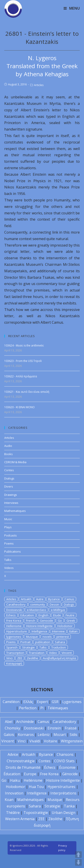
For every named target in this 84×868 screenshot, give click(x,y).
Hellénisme (33, 780)
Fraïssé (71, 728)
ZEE (20, 658)
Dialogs (9, 478)
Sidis (73, 735)
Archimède (25, 722)
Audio (8, 446)
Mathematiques (15, 511)
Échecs (50, 767)
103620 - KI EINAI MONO (19, 407)
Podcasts (11, 535)
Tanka (69, 806)
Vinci (9, 658)
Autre (40, 599)
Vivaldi (35, 741)
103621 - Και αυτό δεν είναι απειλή (27, 392)
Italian (73, 631)
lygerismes (14, 637)
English (43, 615)
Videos (9, 568)
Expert (42, 702)
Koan (9, 800)
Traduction (59, 647)
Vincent (67, 653)
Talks (8, 560)
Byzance (54, 599)
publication (43, 642)
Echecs (11, 615)
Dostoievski (14, 610)
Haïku (15, 780)
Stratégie (52, 806)
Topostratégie (36, 813)
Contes (9, 470)
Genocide (46, 621)
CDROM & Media (15, 462)
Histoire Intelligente (39, 626)
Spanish (12, 647)
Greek (71, 621)
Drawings (11, 495)
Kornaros (26, 735)
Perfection (28, 708)
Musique (32, 637)
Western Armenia (20, 819)
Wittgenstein (72, 741)
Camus (69, 599)
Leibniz (44, 735)
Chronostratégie (21, 761)
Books (9, 454)
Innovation (14, 793)
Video (53, 653)
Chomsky (12, 728)
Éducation (12, 774)
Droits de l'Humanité (23, 767)
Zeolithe (32, 658)
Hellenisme (14, 626)
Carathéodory (65, 722)
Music (8, 519)
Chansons (65, 754)
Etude (57, 615)
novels (47, 637)
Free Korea (14, 621)
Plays (8, 527)
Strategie (28, 647)
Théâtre (13, 813)
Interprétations (63, 793)
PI (42, 708)
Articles (39, 85)
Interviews (11, 503)
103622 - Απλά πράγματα (21, 376)
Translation (37, 653)
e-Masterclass (37, 610)
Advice (13, 754)
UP (78, 855)
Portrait (25, 642)
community (38, 604)
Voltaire (51, 741)
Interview (58, 631)
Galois (9, 735)
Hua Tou (36, 787)
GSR (55, 702)
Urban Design (64, 813)
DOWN (78, 862)
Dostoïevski (34, 728)
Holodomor (65, 626)
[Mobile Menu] (72, 8)
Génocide (70, 774)
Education (27, 615)
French (31, 621)
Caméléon (11, 702)
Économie (67, 767)
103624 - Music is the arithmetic (24, 345)
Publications (13, 551)
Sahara (60, 642)
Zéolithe (55, 819)
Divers (9, 486)
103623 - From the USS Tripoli (23, 361)
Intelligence (39, 631)
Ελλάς (28, 702)
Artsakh (26, 599)
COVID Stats (64, 761)
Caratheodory (16, 604)
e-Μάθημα (58, 610)
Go (60, 621)
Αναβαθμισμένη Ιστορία (59, 658)
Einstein (54, 728)
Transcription (15, 653)
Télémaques (58, 708)
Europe (30, 774)
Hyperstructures (61, 787)
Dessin (54, 604)
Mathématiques (30, 800)
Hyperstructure (17, 631)
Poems (9, 543)
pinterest (63, 637)
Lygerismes (72, 702)
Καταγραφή (14, 663)
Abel (9, 722)
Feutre (70, 615)
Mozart (60, 735)
